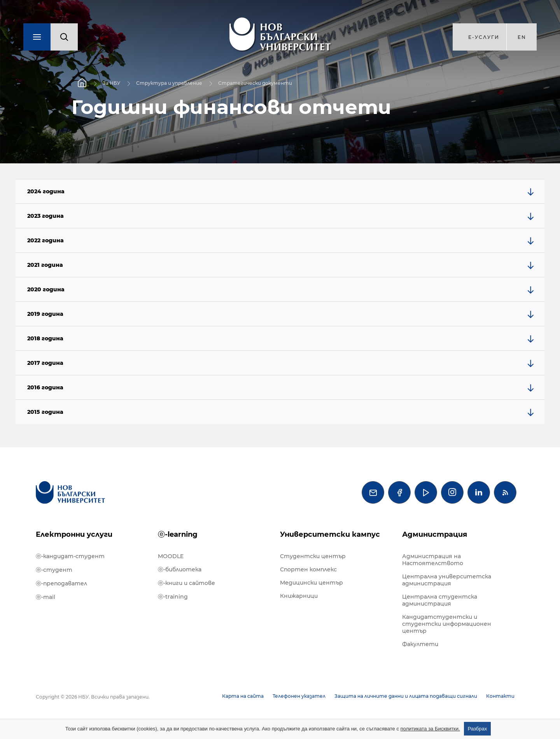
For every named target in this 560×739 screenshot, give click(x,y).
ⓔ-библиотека (180, 569)
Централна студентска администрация (440, 600)
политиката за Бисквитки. (430, 729)
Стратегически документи (255, 83)
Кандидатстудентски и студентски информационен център (447, 624)
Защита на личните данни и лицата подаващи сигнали (406, 696)
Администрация (435, 534)
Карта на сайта (243, 696)
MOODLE (171, 556)
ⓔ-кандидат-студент (70, 556)
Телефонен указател (299, 696)
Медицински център (311, 583)
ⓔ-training (173, 597)
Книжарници (299, 596)
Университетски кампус (330, 534)
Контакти (500, 696)
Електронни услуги (74, 534)
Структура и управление (169, 83)
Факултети (420, 644)
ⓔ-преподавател (61, 583)
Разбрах (478, 729)
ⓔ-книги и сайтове (186, 583)
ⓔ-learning (178, 534)
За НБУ (111, 83)
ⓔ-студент (54, 570)
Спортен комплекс (308, 569)
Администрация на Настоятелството (433, 560)
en (522, 37)
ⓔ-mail (45, 597)
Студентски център (313, 556)
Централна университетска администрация (447, 580)
